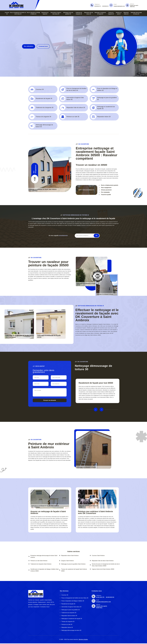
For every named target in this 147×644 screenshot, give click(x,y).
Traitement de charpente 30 (69, 613)
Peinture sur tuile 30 (67, 624)
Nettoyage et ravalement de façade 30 (72, 619)
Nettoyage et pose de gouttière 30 (71, 610)
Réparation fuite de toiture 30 (69, 616)
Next (101, 409)
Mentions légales (83, 639)
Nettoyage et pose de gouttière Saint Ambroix (73, 564)
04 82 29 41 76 (98, 6)
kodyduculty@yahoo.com (119, 6)
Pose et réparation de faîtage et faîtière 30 (73, 601)
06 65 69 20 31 (105, 6)
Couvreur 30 (65, 595)
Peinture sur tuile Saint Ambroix (39, 561)
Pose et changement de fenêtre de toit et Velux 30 (75, 598)
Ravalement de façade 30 (68, 604)
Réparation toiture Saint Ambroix (70, 556)
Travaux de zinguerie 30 (68, 622)
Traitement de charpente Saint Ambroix (41, 564)
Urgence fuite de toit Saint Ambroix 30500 (103, 569)
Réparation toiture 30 (67, 627)
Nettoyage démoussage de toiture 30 (71, 630)
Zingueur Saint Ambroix (67, 561)
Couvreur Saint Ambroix (98, 556)
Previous (96, 409)
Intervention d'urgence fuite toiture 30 (71, 607)
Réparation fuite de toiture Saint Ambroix (103, 561)
